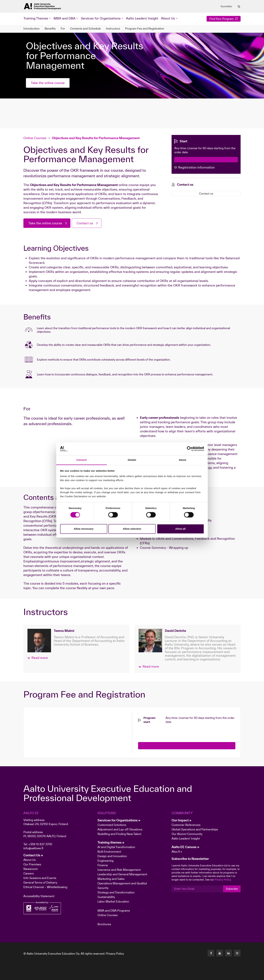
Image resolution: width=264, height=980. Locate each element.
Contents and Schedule (85, 28)
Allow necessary (84, 529)
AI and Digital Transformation (116, 847)
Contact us (85, 223)
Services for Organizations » (119, 820)
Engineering (105, 861)
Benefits (50, 28)
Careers (29, 873)
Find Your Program (224, 19)
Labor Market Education (114, 901)
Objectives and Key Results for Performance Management (96, 138)
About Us (29, 860)
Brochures (104, 924)
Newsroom (31, 869)
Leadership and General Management (122, 874)
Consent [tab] (82, 460)
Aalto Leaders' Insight (142, 18)
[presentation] (164, 730)
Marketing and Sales (111, 879)
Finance (103, 865)
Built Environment (109, 852)
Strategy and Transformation (116, 892)
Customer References (186, 825)
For (63, 28)
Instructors (113, 28)
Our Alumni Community (187, 834)
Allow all (180, 529)
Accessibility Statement (39, 896)
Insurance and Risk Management (119, 870)
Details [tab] (132, 460)
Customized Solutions (112, 825)
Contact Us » (33, 855)
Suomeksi (226, 6)
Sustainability (106, 897)
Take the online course (48, 83)
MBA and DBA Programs (114, 911)
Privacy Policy (115, 954)
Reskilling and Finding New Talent (119, 834)
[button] (38, 658)
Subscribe (232, 889)
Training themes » (111, 842)
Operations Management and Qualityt (122, 883)
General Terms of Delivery (40, 882)
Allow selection (132, 529)
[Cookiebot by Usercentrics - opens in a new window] (189, 449)
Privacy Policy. (223, 880)
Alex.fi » (177, 852)
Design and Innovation (112, 856)
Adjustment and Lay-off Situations (120, 829)
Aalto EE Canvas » (185, 847)
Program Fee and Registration (145, 28)
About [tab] (183, 460)
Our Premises (32, 864)
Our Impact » (181, 820)
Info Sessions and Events (40, 878)
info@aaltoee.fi (33, 848)
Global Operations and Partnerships (195, 829)
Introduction (31, 28)
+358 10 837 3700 (40, 844)
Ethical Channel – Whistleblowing (45, 887)
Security (103, 888)
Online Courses (35, 138)
